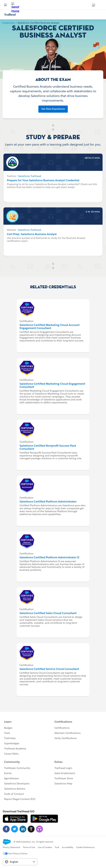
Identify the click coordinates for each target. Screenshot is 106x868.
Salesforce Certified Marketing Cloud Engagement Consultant (52, 385)
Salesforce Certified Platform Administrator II (49, 557)
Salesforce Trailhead (30, 176)
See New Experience (53, 109)
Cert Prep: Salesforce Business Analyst (32, 234)
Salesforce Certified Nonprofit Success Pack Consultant (48, 447)
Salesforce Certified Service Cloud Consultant (49, 669)
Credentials (8, 23)
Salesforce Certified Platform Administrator (48, 502)
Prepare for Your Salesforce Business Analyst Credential (43, 180)
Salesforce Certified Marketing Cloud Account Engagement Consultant (50, 326)
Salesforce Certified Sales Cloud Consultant (48, 613)
